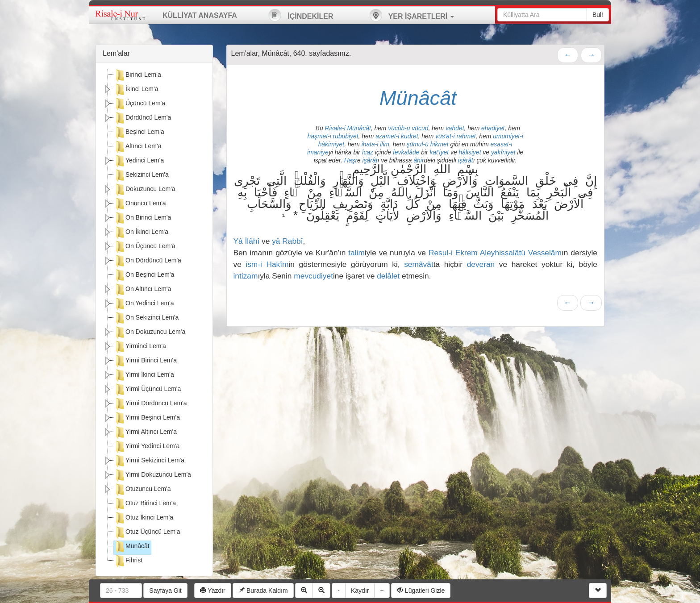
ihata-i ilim (375, 144)
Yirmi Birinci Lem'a (145, 361)
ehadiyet (493, 128)
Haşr (351, 160)
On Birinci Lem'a (142, 218)
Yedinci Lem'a (139, 161)
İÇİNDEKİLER (301, 15)
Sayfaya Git (165, 591)
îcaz (368, 152)
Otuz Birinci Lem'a (145, 504)
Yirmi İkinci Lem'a (144, 375)
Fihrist (128, 561)
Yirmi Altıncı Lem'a (145, 432)
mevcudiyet (313, 276)
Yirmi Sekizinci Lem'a (149, 461)
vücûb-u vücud (408, 128)
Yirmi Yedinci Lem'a (147, 447)
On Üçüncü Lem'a (145, 247)
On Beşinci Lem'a (144, 275)
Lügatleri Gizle (421, 591)
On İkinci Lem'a (141, 233)
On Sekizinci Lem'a (146, 318)
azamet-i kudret (397, 136)
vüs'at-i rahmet (455, 136)
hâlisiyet (470, 152)
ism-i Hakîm (267, 264)
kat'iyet (439, 152)
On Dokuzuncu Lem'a (150, 333)
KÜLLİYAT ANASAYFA (200, 15)
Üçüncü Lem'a (140, 104)
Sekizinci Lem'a (141, 175)
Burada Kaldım (263, 591)
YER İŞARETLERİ (412, 15)
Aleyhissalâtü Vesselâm (521, 253)
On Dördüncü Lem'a (148, 261)
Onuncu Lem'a (140, 204)
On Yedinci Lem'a (144, 304)
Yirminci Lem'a (140, 347)
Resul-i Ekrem (453, 253)
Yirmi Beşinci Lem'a (147, 418)
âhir (419, 160)
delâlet (388, 276)
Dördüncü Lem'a (142, 118)
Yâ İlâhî (247, 241)
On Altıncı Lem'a (142, 290)
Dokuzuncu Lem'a (145, 190)
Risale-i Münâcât (348, 128)
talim (356, 253)
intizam (246, 276)
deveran (481, 264)
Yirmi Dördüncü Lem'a (150, 404)
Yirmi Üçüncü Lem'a (147, 390)
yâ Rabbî (287, 241)
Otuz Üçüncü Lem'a (147, 532)
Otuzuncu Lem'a (142, 490)
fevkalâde (406, 152)
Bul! (598, 15)
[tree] (154, 319)
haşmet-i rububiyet (333, 136)
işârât (370, 160)
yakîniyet (503, 152)
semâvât (419, 264)
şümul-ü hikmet (428, 144)
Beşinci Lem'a (139, 133)
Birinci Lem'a (137, 75)
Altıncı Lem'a (138, 147)
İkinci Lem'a (136, 90)
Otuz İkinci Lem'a (144, 518)
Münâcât (132, 547)
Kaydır (360, 591)
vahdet (455, 128)
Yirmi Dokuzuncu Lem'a (152, 475)
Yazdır (213, 591)
